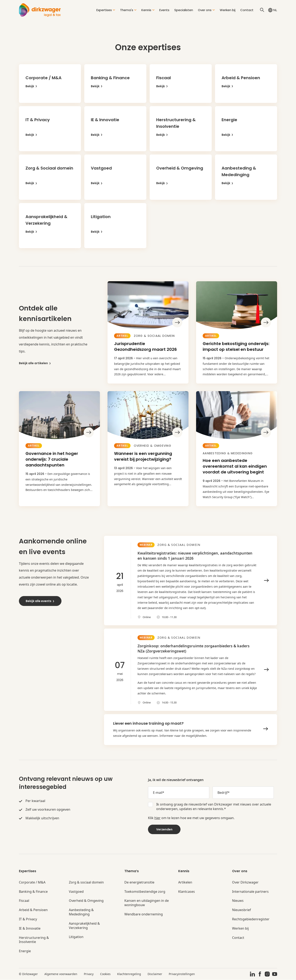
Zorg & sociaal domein (86, 883)
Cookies (105, 974)
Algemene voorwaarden (61, 974)
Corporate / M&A (32, 883)
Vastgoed (76, 892)
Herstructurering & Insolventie (34, 940)
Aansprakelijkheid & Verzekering (84, 926)
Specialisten (184, 10)
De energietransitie (139, 883)
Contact (247, 10)
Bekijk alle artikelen (35, 363)
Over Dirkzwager (245, 883)
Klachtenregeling (129, 974)
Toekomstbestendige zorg (145, 892)
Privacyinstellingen (182, 974)
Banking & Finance (33, 892)
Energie (25, 951)
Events (164, 10)
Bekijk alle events (40, 601)
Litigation (76, 937)
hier (157, 818)
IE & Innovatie (30, 929)
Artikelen (185, 883)
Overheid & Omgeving (86, 901)
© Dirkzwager (28, 974)
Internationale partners (250, 892)
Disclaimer (155, 974)
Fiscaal (24, 901)
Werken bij (228, 10)
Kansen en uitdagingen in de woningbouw (147, 903)
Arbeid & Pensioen (33, 910)
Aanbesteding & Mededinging (81, 912)
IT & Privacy (28, 919)
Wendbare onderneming (144, 914)
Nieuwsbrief (242, 910)
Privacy (89, 974)
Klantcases (187, 892)
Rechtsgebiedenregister (251, 919)
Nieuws (238, 901)
